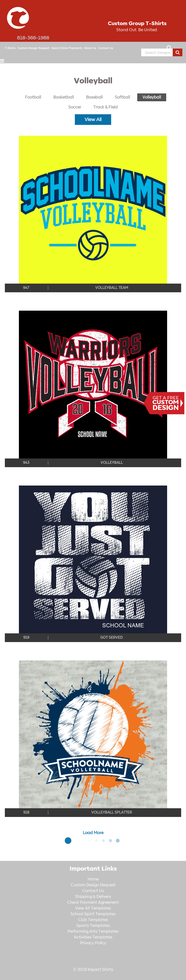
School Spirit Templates (93, 914)
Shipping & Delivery (93, 897)
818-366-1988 (33, 38)
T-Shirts (10, 48)
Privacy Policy (93, 943)
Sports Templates (93, 926)
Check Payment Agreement (93, 902)
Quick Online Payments (67, 48)
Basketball (64, 97)
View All (93, 120)
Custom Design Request (33, 48)
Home (93, 879)
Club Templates (93, 920)
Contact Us (106, 48)
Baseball (94, 97)
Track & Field (105, 107)
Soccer (75, 107)
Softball (122, 97)
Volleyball (152, 97)
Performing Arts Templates (93, 931)
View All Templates (93, 908)
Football (33, 97)
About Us (90, 48)
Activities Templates (93, 937)
